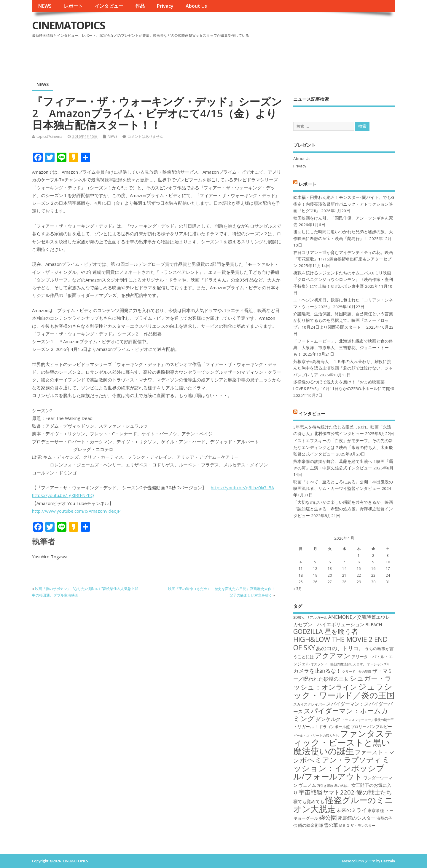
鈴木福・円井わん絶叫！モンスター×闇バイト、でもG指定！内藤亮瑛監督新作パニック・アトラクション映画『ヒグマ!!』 (344, 204)
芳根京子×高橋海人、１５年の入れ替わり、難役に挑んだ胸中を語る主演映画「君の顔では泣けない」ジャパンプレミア (343, 368)
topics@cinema (49, 136)
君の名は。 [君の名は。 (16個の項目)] (342, 786)
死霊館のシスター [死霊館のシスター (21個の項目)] (357, 818)
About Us (196, 6)
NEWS (45, 6)
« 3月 (298, 589)
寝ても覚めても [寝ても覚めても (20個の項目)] (309, 801)
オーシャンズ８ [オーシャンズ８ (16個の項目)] (379, 664)
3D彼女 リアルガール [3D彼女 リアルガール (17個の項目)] (310, 617)
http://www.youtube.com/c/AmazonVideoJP (76, 511)
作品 (140, 6)
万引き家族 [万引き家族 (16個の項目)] (325, 786)
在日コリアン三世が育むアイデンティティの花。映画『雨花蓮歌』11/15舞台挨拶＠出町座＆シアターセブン (343, 259)
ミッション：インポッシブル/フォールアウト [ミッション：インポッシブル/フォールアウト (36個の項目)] (342, 768)
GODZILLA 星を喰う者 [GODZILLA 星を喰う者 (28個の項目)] (326, 631)
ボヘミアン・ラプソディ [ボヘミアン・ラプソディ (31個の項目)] (340, 760)
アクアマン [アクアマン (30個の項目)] (333, 656)
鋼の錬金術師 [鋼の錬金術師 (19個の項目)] (310, 825)
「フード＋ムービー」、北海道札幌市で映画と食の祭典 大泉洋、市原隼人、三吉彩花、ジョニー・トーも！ (343, 348)
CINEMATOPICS (68, 25)
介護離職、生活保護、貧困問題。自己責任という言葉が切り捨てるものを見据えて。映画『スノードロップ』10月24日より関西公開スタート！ (343, 320)
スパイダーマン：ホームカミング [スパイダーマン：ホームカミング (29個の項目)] (341, 715)
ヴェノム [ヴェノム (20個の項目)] (307, 785)
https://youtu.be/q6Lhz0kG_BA (242, 487)
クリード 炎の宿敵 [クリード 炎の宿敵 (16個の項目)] (357, 672)
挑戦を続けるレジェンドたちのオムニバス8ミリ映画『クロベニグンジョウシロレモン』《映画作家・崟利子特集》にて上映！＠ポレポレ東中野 (343, 280)
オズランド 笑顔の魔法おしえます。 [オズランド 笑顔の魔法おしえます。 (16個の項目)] (338, 664)
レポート (73, 6)
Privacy (165, 6)
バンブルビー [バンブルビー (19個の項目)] (380, 726)
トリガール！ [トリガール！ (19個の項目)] (306, 726)
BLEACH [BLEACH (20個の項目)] (374, 624)
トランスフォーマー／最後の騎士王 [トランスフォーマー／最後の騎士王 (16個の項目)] (368, 720)
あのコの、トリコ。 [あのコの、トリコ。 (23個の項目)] (340, 648)
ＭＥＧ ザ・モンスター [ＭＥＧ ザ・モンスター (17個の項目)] (357, 825)
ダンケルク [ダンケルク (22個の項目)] (328, 719)
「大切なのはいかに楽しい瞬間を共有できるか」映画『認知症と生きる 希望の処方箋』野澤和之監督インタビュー (343, 509)
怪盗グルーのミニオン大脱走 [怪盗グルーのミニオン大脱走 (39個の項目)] (343, 804)
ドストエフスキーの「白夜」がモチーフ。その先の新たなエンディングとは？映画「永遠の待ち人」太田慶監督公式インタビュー (343, 447)
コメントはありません (145, 136)
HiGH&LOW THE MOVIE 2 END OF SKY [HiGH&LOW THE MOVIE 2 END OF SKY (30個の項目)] (340, 643)
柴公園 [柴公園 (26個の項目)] (328, 817)
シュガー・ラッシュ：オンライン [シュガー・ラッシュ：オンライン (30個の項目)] (342, 682)
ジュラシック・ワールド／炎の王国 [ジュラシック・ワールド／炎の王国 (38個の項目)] (344, 691)
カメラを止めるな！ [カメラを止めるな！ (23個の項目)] (317, 671)
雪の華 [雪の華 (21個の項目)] (331, 825)
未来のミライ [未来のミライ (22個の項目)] (351, 810)
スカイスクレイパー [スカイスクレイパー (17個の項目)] (309, 704)
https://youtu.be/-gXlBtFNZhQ (63, 495)
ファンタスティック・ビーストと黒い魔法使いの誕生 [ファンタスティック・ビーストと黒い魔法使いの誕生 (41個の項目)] (343, 742)
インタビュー (109, 6)
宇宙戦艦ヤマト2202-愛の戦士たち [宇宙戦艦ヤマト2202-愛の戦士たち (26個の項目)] (345, 792)
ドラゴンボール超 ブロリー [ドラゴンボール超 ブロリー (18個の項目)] (343, 727)
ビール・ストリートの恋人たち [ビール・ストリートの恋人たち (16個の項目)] (316, 736)
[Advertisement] (282, 56)
